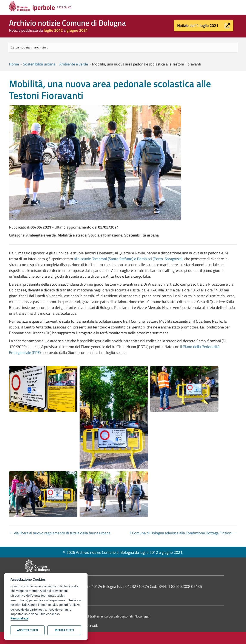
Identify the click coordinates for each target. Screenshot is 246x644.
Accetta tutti (27, 630)
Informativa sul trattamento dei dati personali (100, 616)
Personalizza (19, 618)
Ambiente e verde (74, 64)
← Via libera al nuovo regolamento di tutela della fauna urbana (60, 533)
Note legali (142, 616)
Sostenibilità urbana (39, 64)
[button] (204, 26)
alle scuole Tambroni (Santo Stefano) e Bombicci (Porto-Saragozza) (128, 259)
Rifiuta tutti (64, 630)
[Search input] (123, 47)
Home (14, 64)
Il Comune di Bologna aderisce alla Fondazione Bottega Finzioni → (183, 533)
